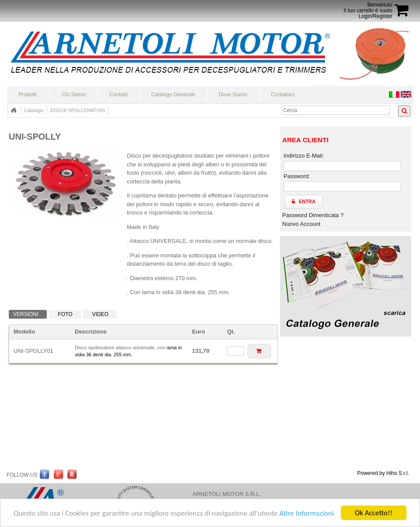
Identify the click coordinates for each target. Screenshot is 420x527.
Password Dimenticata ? (313, 215)
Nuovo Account (301, 224)
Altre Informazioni (306, 513)
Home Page (14, 110)
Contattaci (283, 95)
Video (100, 314)
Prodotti (27, 95)
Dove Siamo (233, 95)
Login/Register (376, 16)
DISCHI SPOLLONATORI (78, 110)
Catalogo (34, 110)
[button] (259, 351)
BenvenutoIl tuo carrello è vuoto (368, 8)
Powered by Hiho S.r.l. (383, 473)
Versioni (26, 314)
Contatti (118, 95)
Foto (65, 314)
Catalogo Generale (173, 95)
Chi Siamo (74, 95)
